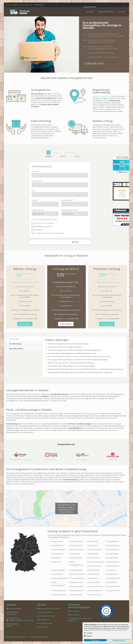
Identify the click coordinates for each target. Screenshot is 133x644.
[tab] (24, 339)
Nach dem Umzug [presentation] (16, 349)
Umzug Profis (51, 460)
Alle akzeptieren (95, 640)
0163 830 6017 (95, 63)
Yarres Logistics (74, 615)
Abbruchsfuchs (43, 620)
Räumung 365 (73, 611)
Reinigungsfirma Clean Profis (48, 609)
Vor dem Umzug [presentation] (15, 344)
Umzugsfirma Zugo (45, 623)
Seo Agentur (35, 637)
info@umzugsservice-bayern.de (21, 620)
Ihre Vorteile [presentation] (14, 339)
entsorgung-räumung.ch (47, 616)
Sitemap (9, 626)
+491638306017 (38, 5)
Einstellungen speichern (119, 640)
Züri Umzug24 (82, 460)
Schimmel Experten (45, 612)
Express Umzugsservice (102, 96)
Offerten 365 (113, 460)
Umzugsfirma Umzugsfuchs (20, 460)
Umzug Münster (19, 637)
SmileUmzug (42, 627)
